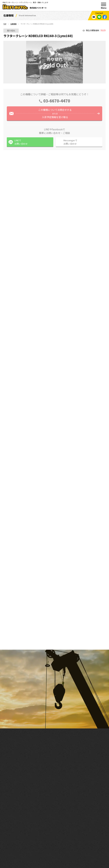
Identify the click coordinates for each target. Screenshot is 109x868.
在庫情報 (13, 24)
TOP (5, 24)
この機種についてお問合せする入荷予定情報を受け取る (55, 115)
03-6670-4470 (57, 102)
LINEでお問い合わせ (21, 143)
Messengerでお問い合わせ (70, 143)
